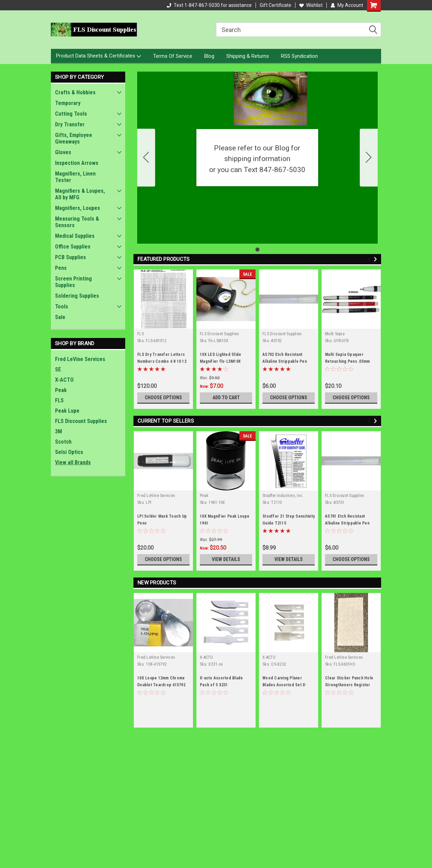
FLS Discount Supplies (81, 421)
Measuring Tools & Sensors (77, 222)
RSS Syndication (299, 56)
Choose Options (163, 398)
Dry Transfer (70, 124)
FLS (59, 400)
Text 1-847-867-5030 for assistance (209, 5)
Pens (61, 268)
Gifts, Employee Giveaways (74, 138)
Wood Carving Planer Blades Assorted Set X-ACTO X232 (285, 685)
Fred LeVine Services (80, 359)
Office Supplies (73, 247)
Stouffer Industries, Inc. (283, 496)
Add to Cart (226, 398)
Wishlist (311, 5)
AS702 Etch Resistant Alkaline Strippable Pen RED (285, 361)
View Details (226, 559)
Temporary (68, 103)
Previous (370, 259)
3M (58, 431)
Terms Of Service (173, 56)
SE (58, 369)
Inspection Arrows (77, 163)
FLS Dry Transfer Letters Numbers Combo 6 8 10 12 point (162, 361)
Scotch (63, 442)
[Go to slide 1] (146, 158)
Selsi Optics (69, 452)
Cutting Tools (71, 114)
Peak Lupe (67, 411)
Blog (209, 56)
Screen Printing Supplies (73, 282)
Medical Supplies (75, 236)
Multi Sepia (335, 334)
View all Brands (73, 462)
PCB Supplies (71, 257)
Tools (62, 306)
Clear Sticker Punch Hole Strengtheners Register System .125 (349, 685)
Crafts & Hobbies (75, 92)
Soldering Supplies (77, 296)
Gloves (63, 152)
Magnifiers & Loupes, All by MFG (80, 194)
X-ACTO (64, 380)
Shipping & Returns (248, 56)
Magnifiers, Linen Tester (75, 177)
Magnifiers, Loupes (78, 208)
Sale (60, 317)
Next (376, 259)
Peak (61, 390)
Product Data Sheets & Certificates (99, 56)
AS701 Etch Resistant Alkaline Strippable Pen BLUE (347, 523)
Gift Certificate (276, 5)
